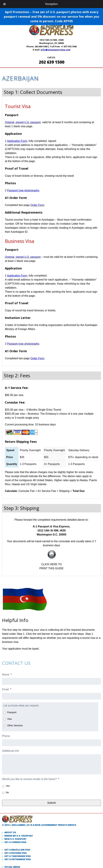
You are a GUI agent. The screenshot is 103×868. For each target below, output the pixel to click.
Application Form (17, 141)
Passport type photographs (23, 190)
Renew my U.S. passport (19, 836)
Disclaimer (18, 825)
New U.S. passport (15, 839)
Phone (6, 736)
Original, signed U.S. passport (23, 122)
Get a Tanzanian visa (17, 856)
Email (7, 689)
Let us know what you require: (21, 706)
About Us (10, 832)
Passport (12, 712)
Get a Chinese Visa (15, 842)
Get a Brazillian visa (17, 850)
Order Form (37, 205)
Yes (8, 786)
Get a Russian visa (15, 853)
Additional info (11, 751)
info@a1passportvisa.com (56, 50)
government (49, 825)
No (7, 792)
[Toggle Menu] (5, 4)
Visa (9, 719)
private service (67, 825)
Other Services (15, 725)
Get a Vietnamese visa (18, 859)
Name (7, 675)
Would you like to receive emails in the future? (31, 779)
